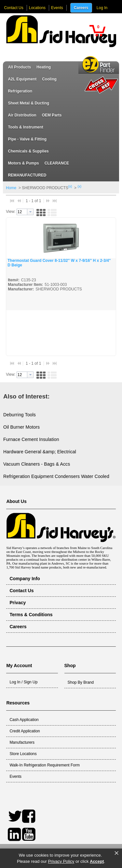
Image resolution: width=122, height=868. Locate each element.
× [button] (116, 853)
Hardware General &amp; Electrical (40, 452)
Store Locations (23, 754)
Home (11, 188)
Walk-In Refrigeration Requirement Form (45, 765)
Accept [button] (97, 861)
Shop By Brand (81, 682)
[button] (97, 31)
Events (57, 8)
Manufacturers (22, 742)
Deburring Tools (20, 415)
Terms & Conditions (31, 615)
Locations (37, 8)
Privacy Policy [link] (61, 861)
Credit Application (25, 731)
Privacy (18, 603)
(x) (70, 186)
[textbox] (22, 212)
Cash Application (24, 720)
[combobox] (25, 212)
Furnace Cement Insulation (31, 439)
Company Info (25, 579)
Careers (81, 8)
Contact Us (14, 8)
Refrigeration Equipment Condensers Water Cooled (56, 476)
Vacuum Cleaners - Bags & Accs (37, 464)
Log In (102, 8)
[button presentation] (30, 212)
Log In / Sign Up (23, 682)
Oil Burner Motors (21, 427)
